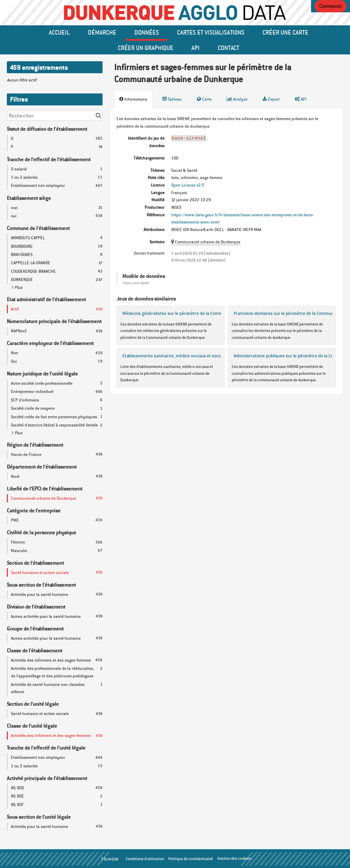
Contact (228, 48)
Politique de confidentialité (191, 859)
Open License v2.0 (188, 185)
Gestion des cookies (234, 858)
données (147, 32)
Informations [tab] (133, 99)
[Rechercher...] (55, 116)
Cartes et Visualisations (211, 32)
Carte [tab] (204, 99)
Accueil (59, 32)
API (196, 48)
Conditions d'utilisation (145, 859)
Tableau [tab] (172, 99)
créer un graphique (146, 48)
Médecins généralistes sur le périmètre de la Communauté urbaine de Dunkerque (201, 313)
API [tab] (300, 99)
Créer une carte (285, 32)
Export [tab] (271, 99)
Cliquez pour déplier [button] (136, 283)
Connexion (331, 6)
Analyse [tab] (237, 99)
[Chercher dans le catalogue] (98, 116)
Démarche (102, 32)
